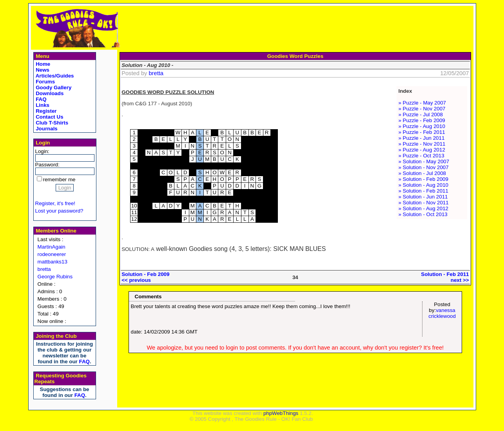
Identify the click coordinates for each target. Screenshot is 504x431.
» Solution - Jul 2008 (422, 173)
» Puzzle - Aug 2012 (422, 150)
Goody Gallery (53, 87)
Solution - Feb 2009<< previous (145, 277)
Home (43, 64)
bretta (44, 269)
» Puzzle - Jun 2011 (422, 138)
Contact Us (49, 117)
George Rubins (55, 277)
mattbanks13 (53, 262)
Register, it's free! (55, 203)
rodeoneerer (52, 254)
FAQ (41, 99)
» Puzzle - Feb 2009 (422, 120)
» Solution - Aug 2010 (423, 185)
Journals (46, 129)
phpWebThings (281, 413)
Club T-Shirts (52, 123)
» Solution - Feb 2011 (423, 191)
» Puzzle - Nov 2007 (422, 109)
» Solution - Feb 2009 (423, 179)
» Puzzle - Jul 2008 (421, 115)
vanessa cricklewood (442, 313)
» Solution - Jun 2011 (423, 197)
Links (42, 105)
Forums (45, 82)
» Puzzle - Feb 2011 (422, 132)
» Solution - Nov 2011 (424, 203)
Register (46, 111)
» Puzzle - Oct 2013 (422, 156)
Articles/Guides (54, 76)
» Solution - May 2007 (424, 161)
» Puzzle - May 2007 (422, 103)
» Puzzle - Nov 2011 (422, 144)
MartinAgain (52, 247)
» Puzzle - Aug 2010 (422, 126)
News (42, 70)
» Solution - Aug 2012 (423, 208)
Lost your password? (59, 211)
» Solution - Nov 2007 (424, 167)
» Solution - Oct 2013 (423, 214)
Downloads (49, 93)
